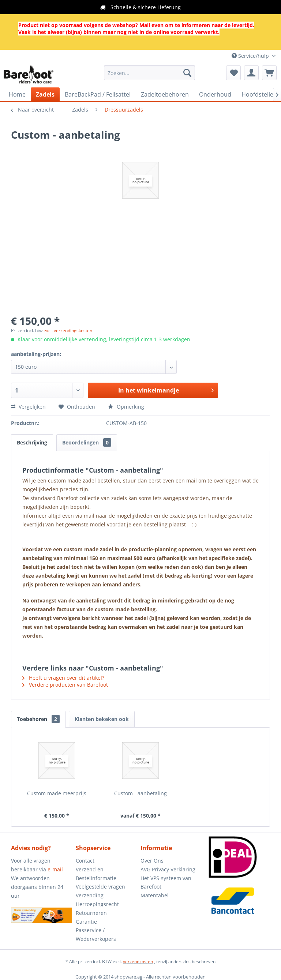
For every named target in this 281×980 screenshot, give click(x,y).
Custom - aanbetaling (140, 793)
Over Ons (152, 861)
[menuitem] (150, 73)
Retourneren (91, 913)
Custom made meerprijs (57, 793)
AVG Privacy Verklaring (168, 869)
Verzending (90, 895)
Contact (85, 861)
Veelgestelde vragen (100, 887)
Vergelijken (28, 407)
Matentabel (155, 895)
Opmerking (126, 407)
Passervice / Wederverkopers (96, 934)
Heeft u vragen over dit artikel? (63, 678)
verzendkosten (138, 962)
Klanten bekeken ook (102, 719)
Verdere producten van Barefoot (65, 685)
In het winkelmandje (166, 389)
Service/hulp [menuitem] (251, 56)
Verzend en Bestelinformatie (96, 874)
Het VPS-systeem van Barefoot (166, 883)
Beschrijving (32, 442)
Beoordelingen (87, 442)
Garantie (86, 922)
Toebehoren (38, 719)
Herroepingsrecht (97, 904)
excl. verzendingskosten (68, 331)
